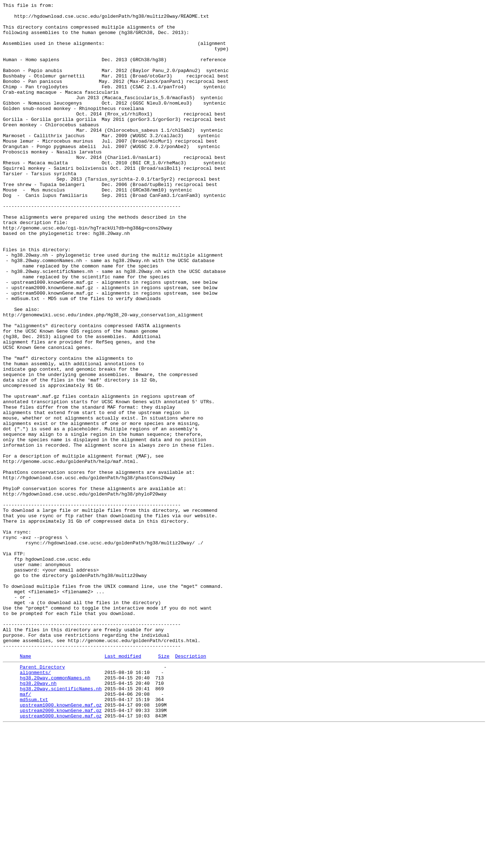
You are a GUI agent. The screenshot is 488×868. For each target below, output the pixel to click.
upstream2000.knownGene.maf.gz (61, 850)
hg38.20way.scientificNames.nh (61, 824)
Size (164, 786)
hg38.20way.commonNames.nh (55, 811)
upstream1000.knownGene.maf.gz (61, 844)
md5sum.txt (34, 837)
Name (26, 786)
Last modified (123, 786)
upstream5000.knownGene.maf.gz (61, 857)
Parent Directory (43, 798)
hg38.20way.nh (38, 818)
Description (191, 786)
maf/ (26, 831)
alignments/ (35, 805)
